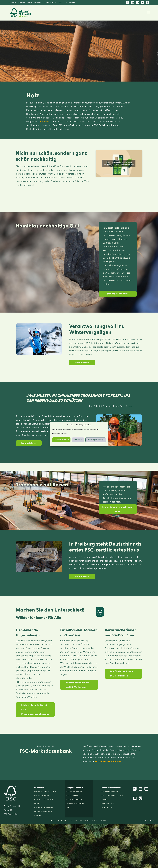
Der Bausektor (45, 122)
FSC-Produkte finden (44, 807)
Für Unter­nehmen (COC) (112, 796)
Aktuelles (22, 2)
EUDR (61, 2)
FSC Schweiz (72, 796)
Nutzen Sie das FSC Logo (45, 792)
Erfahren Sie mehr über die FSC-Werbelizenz (77, 685)
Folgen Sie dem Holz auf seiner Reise (118, 509)
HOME (54, 821)
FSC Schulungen (42, 796)
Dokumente (12, 2)
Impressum (64, 434)
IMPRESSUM (85, 821)
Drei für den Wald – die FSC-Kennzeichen (122, 674)
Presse (104, 800)
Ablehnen (78, 440)
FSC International (74, 792)
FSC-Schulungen (50, 2)
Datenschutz (56, 434)
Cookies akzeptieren (61, 440)
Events (29, 2)
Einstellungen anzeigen (96, 440)
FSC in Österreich (71, 2)
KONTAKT (63, 821)
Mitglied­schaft (108, 804)
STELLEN (73, 821)
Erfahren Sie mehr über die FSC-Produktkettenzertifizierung (35, 710)
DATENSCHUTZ (99, 821)
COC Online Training (43, 800)
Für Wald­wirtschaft (110, 792)
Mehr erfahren (82, 363)
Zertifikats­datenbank (76, 804)
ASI (68, 807)
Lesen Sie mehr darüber (118, 294)
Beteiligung (38, 2)
